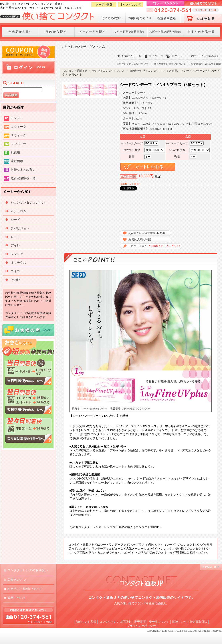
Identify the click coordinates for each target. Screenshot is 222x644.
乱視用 (15, 152)
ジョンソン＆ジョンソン (28, 202)
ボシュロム (18, 211)
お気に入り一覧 (132, 56)
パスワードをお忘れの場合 (204, 56)
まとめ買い (173, 71)
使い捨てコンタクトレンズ (108, 71)
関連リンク (179, 622)
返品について (17, 598)
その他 (15, 280)
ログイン (177, 56)
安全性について (159, 622)
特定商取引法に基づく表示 (206, 64)
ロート (15, 237)
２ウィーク (18, 135)
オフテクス (18, 263)
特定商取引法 (198, 622)
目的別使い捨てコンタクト (145, 71)
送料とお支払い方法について (133, 64)
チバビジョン (20, 228)
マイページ (156, 56)
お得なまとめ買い (23, 169)
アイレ (15, 245)
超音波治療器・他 (23, 178)
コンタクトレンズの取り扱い (28, 570)
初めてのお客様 (86, 622)
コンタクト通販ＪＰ (75, 71)
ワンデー (17, 118)
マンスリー (18, 144)
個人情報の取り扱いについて (170, 64)
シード (15, 220)
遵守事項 (140, 622)
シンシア (17, 254)
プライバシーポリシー (141, 626)
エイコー (17, 271)
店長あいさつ (17, 579)
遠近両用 (17, 161)
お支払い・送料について (24, 589)
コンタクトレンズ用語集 (115, 622)
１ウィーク (18, 127)
